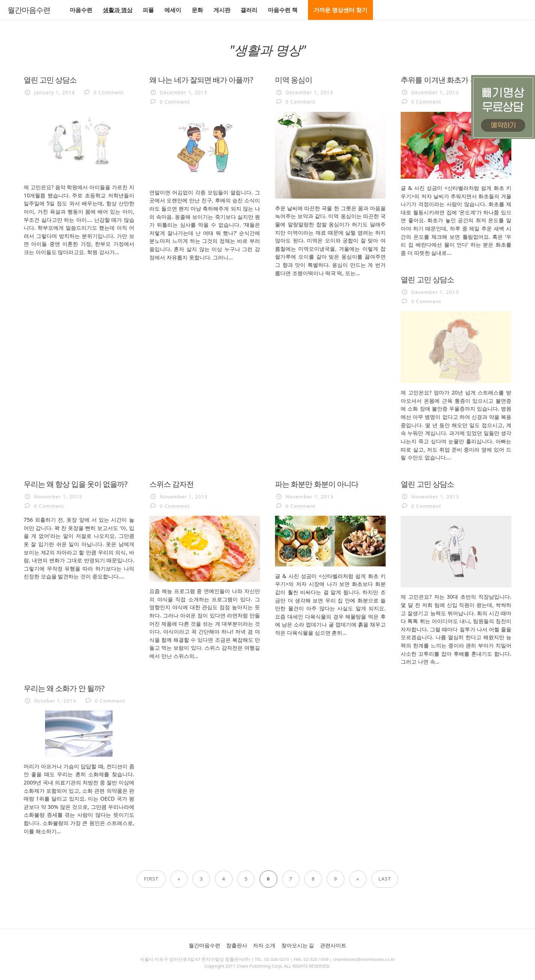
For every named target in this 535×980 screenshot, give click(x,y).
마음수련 (81, 10)
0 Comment (109, 92)
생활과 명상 (118, 10)
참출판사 (237, 945)
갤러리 (249, 10)
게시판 (222, 10)
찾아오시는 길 (298, 945)
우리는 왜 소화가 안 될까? (64, 688)
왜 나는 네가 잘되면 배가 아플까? (201, 80)
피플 (148, 10)
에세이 (173, 10)
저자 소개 (264, 945)
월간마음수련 (29, 10)
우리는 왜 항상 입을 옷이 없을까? (75, 484)
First (151, 879)
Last (385, 879)
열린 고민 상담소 (50, 80)
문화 (197, 10)
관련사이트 (333, 945)
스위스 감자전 (171, 484)
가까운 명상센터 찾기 (340, 10)
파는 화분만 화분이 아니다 (317, 484)
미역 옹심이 (294, 80)
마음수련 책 (283, 10)
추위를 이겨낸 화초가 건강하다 (449, 80)
